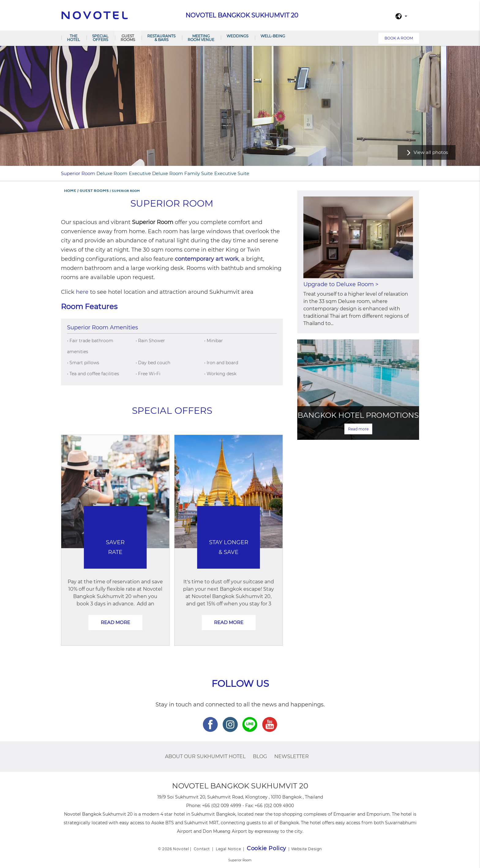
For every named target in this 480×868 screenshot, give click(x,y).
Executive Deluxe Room (156, 173)
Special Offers (100, 38)
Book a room (399, 38)
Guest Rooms (128, 38)
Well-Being (273, 36)
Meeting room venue (201, 38)
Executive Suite (232, 173)
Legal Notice (228, 849)
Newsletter (292, 756)
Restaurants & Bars (161, 38)
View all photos (431, 152)
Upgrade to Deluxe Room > (341, 284)
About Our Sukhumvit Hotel (205, 756)
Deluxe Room (112, 173)
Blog (260, 756)
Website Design (307, 849)
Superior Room (78, 173)
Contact (202, 849)
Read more (115, 622)
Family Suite (199, 173)
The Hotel (73, 38)
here (82, 292)
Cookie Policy (266, 848)
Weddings (237, 36)
